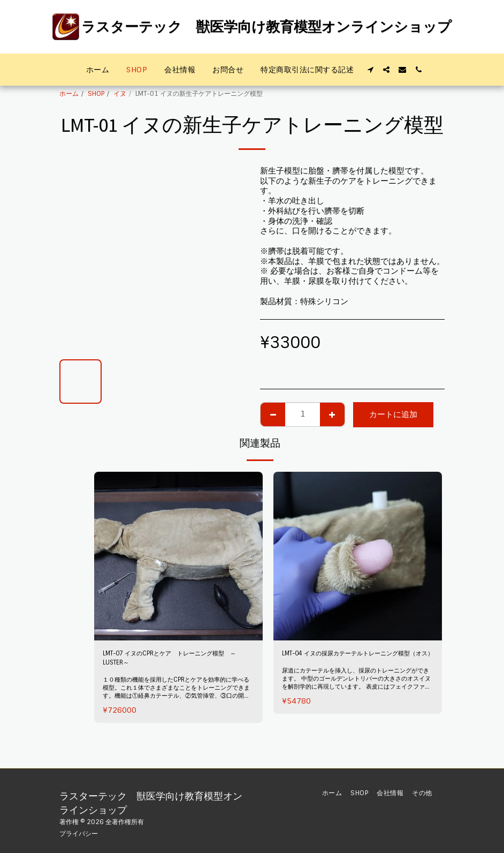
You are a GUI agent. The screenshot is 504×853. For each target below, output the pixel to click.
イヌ (120, 94)
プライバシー (79, 834)
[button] (370, 70)
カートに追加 (393, 414)
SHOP (96, 94)
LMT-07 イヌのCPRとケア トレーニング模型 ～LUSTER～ (178, 661)
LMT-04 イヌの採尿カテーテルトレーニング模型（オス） (354, 661)
